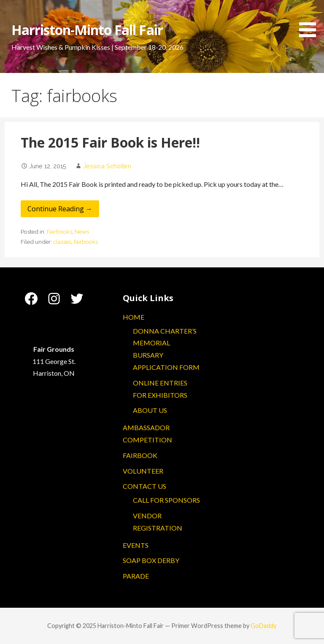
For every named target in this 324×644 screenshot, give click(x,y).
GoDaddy (263, 626)
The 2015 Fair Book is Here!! (110, 142)
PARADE (136, 576)
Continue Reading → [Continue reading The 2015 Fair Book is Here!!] (60, 209)
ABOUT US (150, 410)
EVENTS (136, 545)
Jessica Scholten (107, 166)
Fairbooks (59, 232)
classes (62, 242)
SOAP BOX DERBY (151, 560)
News (82, 232)
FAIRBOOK (140, 455)
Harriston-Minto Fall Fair (87, 30)
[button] (310, 20)
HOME (134, 317)
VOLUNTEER (143, 471)
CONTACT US (144, 486)
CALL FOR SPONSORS (166, 500)
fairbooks (86, 242)
